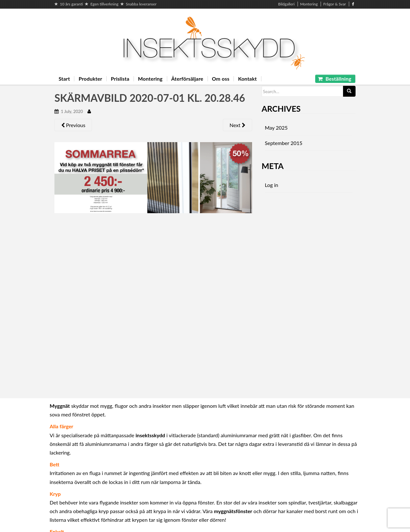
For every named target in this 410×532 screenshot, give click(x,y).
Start (64, 79)
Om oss (221, 79)
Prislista (120, 79)
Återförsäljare (187, 79)
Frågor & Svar (335, 4)
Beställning (335, 79)
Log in (272, 185)
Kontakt (247, 79)
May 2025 (276, 128)
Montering (309, 4)
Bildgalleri (286, 4)
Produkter (90, 79)
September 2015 (284, 143)
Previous (73, 125)
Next (238, 125)
